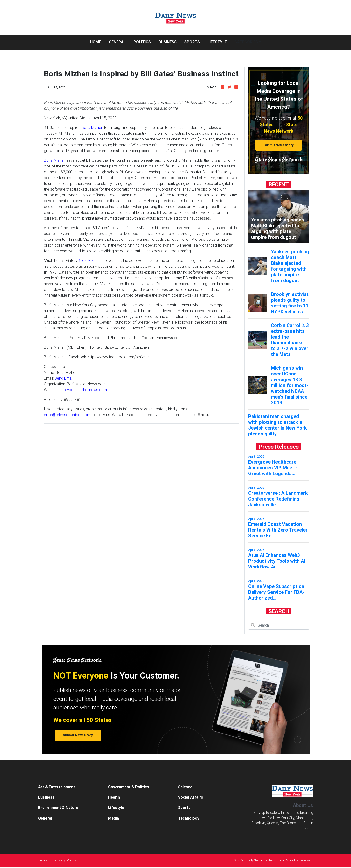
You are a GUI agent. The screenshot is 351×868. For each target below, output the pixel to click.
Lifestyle (217, 42)
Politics (142, 42)
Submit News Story (279, 145)
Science (185, 787)
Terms (43, 860)
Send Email (64, 378)
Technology (189, 818)
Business (168, 42)
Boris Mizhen (92, 127)
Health (114, 797)
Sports (192, 42)
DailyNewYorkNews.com (265, 860)
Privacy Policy (65, 860)
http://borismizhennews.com (83, 390)
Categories (246, 42)
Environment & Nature (58, 808)
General (117, 42)
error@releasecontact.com (67, 415)
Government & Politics (129, 787)
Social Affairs (191, 797)
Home (97, 42)
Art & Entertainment (57, 787)
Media (114, 818)
